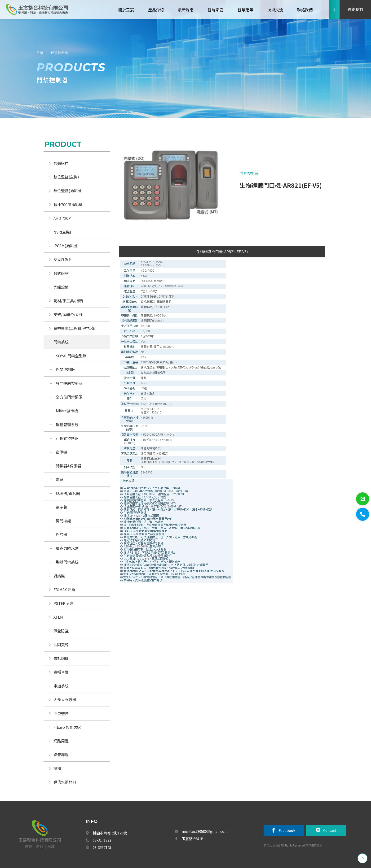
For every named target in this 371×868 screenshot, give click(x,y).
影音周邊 (61, 755)
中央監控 (62, 713)
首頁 (40, 53)
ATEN (58, 617)
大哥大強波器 (65, 699)
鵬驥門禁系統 (67, 562)
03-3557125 (102, 847)
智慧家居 (61, 163)
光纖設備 (61, 287)
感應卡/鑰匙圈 (68, 493)
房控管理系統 (67, 425)
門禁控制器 (60, 53)
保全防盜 (61, 631)
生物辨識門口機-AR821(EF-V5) (222, 252)
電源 (60, 479)
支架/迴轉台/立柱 (68, 314)
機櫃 (57, 768)
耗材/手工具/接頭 (68, 301)
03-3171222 (102, 840)
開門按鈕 (63, 521)
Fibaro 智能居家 (67, 727)
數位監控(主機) (66, 177)
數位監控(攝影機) (68, 191)
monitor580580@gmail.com (205, 831)
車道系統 (61, 686)
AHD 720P (62, 218)
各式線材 (61, 273)
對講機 (59, 576)
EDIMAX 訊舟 (64, 590)
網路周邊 (61, 741)
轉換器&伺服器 (68, 466)
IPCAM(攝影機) (66, 246)
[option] (171, 187)
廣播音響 (61, 672)
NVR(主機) (62, 232)
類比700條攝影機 (68, 204)
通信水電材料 (65, 782)
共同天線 (61, 645)
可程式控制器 (67, 438)
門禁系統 (61, 342)
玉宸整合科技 (192, 839)
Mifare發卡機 (67, 411)
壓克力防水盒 (67, 548)
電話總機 (61, 658)
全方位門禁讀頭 (69, 397)
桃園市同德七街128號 (110, 833)
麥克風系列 (63, 259)
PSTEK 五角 (64, 603)
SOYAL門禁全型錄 (71, 356)
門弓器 (62, 534)
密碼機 (62, 452)
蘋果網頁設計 (314, 845)
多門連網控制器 (69, 383)
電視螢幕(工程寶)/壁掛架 (75, 328)
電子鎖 (62, 507)
